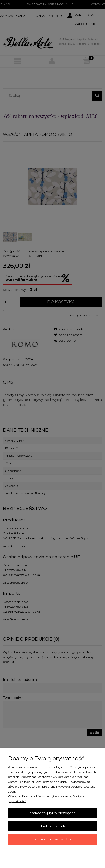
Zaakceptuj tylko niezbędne (52, 813)
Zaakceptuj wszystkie (53, 839)
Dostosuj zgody (53, 826)
